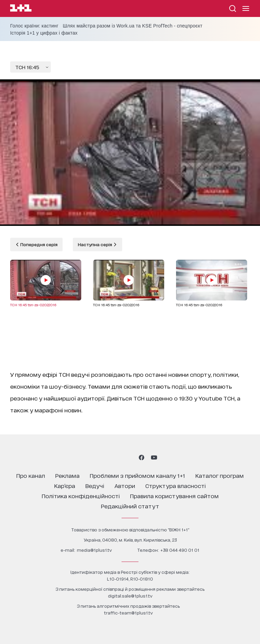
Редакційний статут (130, 506)
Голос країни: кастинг (34, 26)
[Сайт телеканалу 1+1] (21, 9)
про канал (31, 475)
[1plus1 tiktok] (129, 457)
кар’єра (65, 485)
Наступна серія (95, 244)
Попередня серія (38, 244)
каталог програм (220, 475)
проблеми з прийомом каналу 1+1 (137, 475)
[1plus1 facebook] (142, 457)
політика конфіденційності (81, 496)
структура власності (176, 485)
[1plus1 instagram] (106, 457)
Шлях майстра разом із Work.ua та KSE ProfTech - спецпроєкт (133, 26)
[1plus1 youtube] (154, 457)
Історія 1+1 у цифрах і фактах (44, 33)
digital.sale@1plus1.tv (130, 596)
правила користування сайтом (174, 496)
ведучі (95, 485)
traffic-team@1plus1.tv (128, 613)
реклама (67, 475)
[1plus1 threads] (118, 457)
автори (125, 485)
